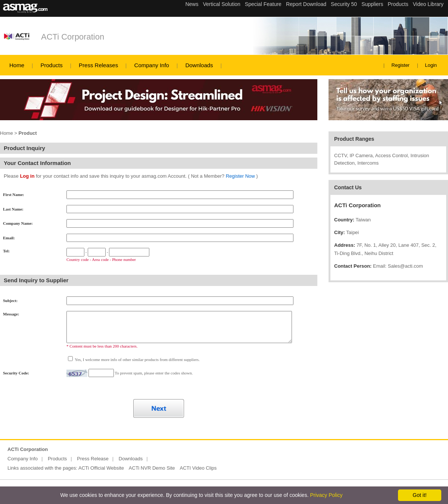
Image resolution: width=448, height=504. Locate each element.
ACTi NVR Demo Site (152, 468)
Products (51, 65)
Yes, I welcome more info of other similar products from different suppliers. (137, 360)
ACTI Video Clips (198, 468)
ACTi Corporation (73, 37)
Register (401, 65)
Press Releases (98, 65)
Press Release (93, 459)
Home (17, 65)
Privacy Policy (326, 495)
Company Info (152, 65)
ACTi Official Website (101, 468)
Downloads (199, 65)
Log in (27, 176)
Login (431, 65)
